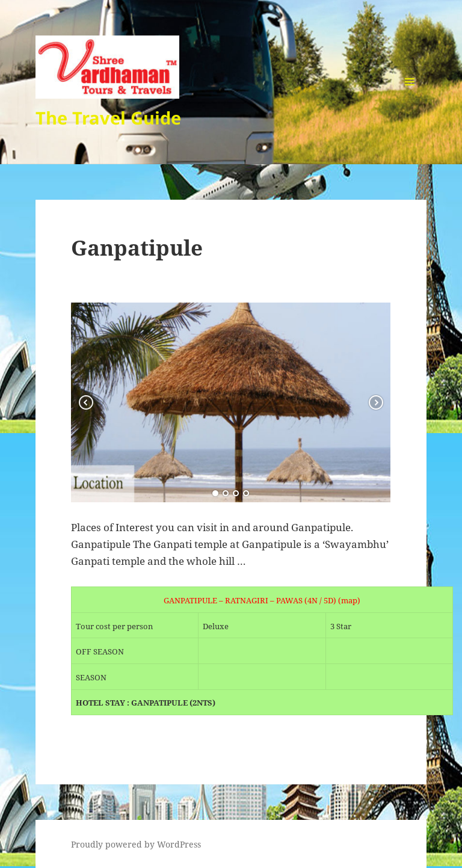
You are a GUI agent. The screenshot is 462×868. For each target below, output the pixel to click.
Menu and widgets (410, 98)
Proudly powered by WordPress (136, 844)
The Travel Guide (108, 118)
